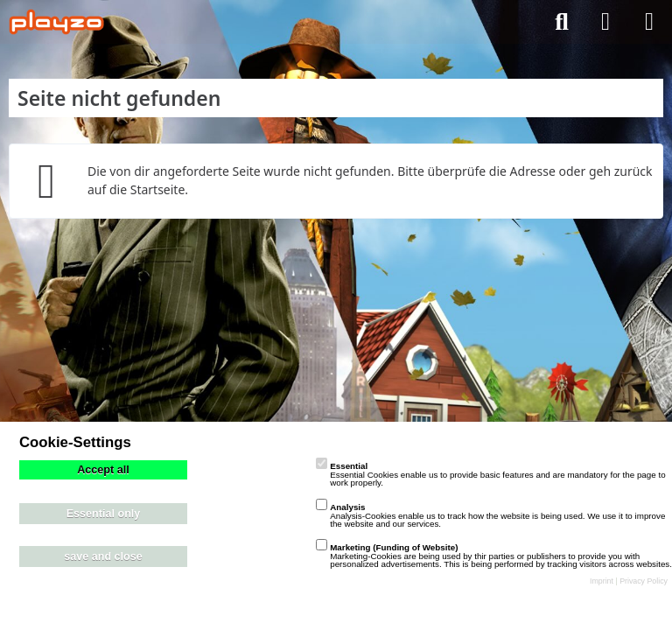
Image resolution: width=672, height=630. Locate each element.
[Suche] (562, 22)
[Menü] (649, 22)
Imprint (602, 581)
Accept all (103, 470)
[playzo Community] (56, 22)
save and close (103, 556)
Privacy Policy (644, 581)
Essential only (104, 514)
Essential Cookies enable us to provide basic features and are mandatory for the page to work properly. (490, 474)
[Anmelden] (605, 22)
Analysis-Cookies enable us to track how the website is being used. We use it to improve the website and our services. (490, 515)
